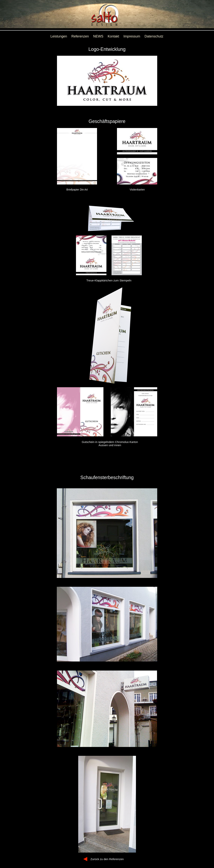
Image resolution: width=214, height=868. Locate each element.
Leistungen (59, 36)
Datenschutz (154, 36)
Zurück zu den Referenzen (107, 859)
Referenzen (80, 36)
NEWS (98, 36)
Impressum (132, 36)
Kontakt (113, 36)
